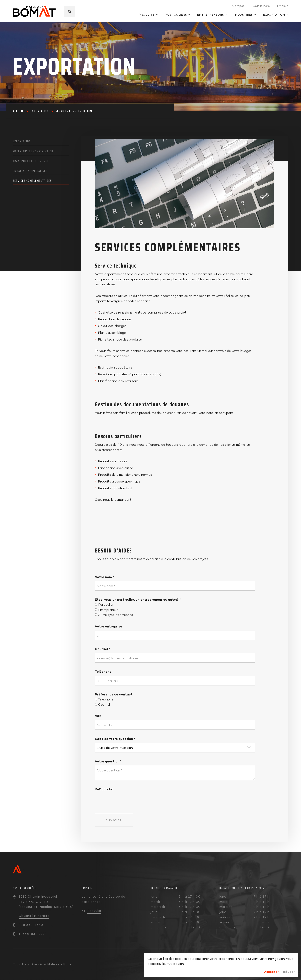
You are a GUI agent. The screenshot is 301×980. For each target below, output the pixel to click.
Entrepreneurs (212, 14)
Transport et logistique (31, 161)
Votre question (108, 761)
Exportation (276, 14)
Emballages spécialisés (30, 171)
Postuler (94, 911)
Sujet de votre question (115, 739)
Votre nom (104, 577)
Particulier (106, 605)
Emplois (283, 6)
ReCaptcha (104, 789)
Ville (98, 716)
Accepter (271, 972)
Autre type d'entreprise (116, 615)
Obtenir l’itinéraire (34, 916)
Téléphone (103, 671)
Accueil (18, 111)
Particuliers (177, 14)
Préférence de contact (114, 694)
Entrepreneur (108, 610)
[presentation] (125, 799)
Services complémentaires (75, 111)
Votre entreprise (108, 626)
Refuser (288, 972)
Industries (245, 14)
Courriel (102, 649)
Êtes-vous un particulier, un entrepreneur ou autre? (138, 599)
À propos (238, 6)
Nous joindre (261, 6)
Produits (148, 14)
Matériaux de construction (33, 151)
